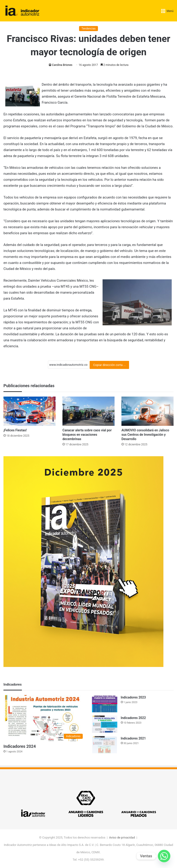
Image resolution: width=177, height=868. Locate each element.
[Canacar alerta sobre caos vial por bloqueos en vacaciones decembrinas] (88, 411)
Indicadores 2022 (133, 718)
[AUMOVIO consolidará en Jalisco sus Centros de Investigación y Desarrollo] (147, 411)
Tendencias (88, 29)
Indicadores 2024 (20, 746)
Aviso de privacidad (122, 837)
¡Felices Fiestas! (15, 430)
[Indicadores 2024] (44, 718)
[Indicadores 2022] (105, 724)
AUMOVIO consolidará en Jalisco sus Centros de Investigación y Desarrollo (145, 435)
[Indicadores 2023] (105, 704)
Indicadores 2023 (133, 697)
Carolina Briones (62, 65)
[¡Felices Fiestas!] (29, 411)
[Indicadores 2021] (105, 745)
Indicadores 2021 (133, 738)
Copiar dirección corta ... (109, 365)
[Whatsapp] (164, 856)
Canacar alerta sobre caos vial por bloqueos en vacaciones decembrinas (87, 435)
